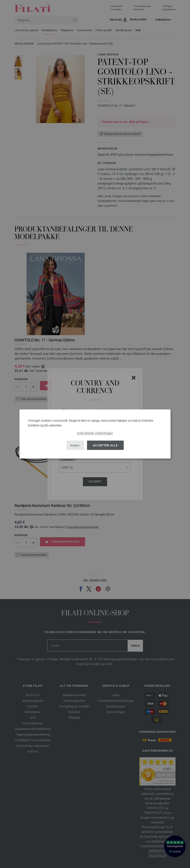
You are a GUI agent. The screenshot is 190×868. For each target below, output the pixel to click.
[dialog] (95, 434)
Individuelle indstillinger (95, 433)
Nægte (75, 445)
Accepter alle (105, 445)
